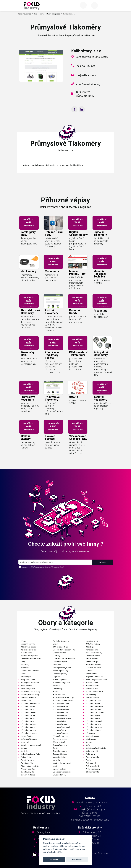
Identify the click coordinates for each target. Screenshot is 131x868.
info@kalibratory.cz (86, 75)
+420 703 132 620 (85, 66)
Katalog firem (39, 14)
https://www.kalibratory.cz (90, 84)
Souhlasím (54, 859)
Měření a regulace (53, 14)
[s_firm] (55, 573)
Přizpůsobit (77, 859)
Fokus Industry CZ (92, 832)
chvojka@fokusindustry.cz (92, 809)
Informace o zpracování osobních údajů (90, 820)
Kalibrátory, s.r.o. (69, 14)
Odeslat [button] (102, 572)
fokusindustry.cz (25, 14)
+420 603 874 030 (92, 806)
